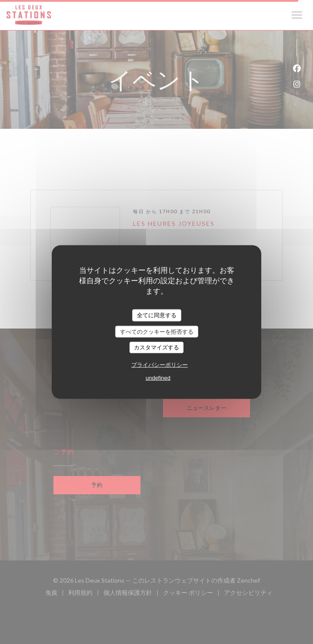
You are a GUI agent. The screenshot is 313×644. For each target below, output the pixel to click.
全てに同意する (157, 315)
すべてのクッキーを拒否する (157, 331)
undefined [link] (158, 377)
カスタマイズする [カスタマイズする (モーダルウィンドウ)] (156, 347)
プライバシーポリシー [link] (160, 364)
